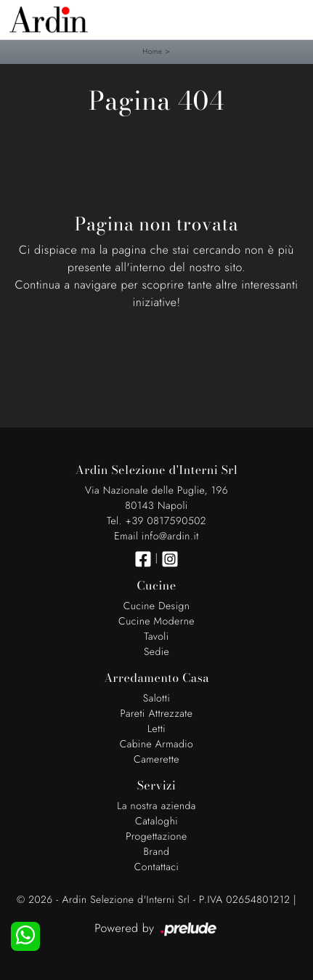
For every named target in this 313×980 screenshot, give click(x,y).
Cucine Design (157, 606)
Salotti (156, 699)
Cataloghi (156, 822)
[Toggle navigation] (291, 18)
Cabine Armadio (157, 744)
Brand (157, 852)
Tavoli (156, 637)
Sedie (156, 652)
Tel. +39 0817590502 (156, 521)
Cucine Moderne (156, 622)
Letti (156, 729)
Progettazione (156, 837)
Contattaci (157, 867)
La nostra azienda (156, 806)
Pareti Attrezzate (157, 714)
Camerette (156, 760)
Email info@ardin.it (156, 537)
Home (152, 51)
